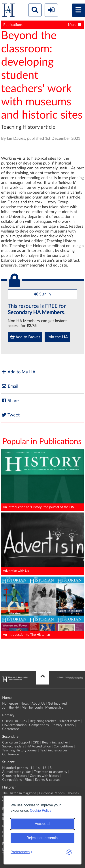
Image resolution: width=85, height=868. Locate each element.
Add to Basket (25, 337)
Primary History (63, 725)
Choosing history (15, 776)
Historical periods (15, 768)
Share (10, 401)
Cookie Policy (41, 810)
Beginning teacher (43, 721)
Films (28, 780)
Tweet (10, 415)
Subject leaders (69, 721)
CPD (24, 721)
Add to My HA (18, 372)
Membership (54, 708)
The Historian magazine (19, 793)
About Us (38, 704)
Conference (11, 729)
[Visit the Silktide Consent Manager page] (69, 852)
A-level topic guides (17, 772)
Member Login (32, 708)
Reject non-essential (42, 838)
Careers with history (44, 776)
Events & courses (48, 780)
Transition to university (51, 772)
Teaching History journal (20, 750)
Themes (73, 793)
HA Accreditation (14, 725)
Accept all (42, 824)
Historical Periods (52, 793)
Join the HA (57, 337)
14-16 (35, 768)
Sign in (42, 294)
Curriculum (10, 721)
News (25, 704)
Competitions (39, 725)
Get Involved (57, 704)
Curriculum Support (16, 742)
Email (10, 386)
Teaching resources (54, 750)
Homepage (10, 704)
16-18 (47, 768)
